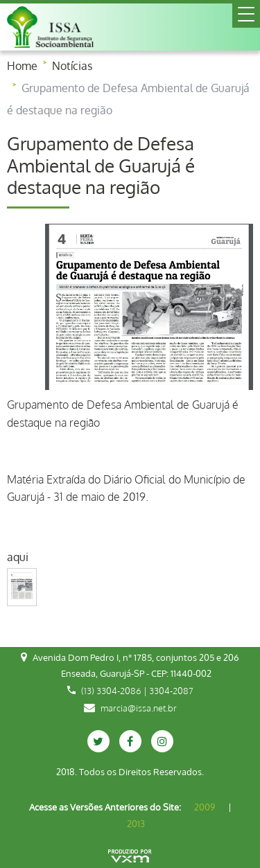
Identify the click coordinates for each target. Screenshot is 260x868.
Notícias (72, 66)
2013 (136, 824)
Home (22, 66)
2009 (205, 807)
